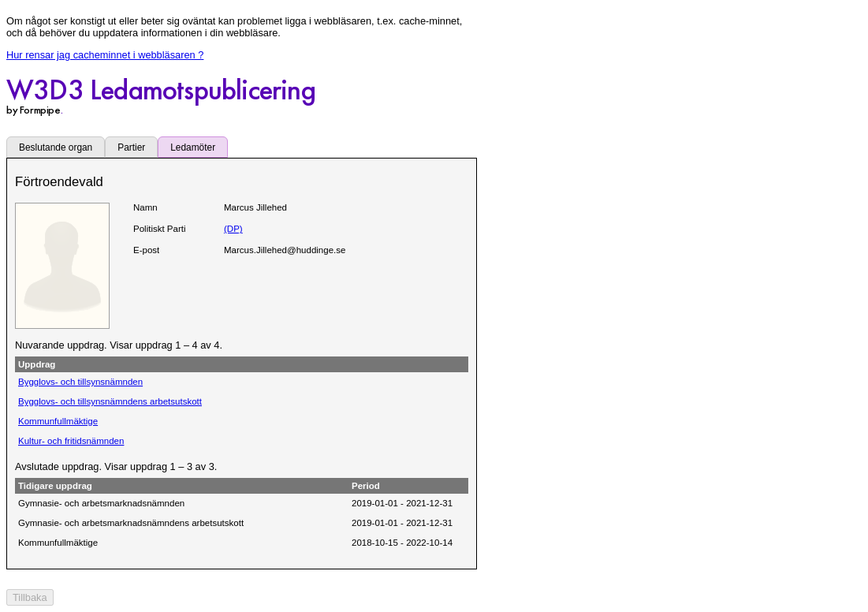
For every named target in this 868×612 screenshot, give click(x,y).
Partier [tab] (131, 147)
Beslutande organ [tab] (56, 147)
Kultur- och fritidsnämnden (71, 441)
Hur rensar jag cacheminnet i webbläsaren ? (105, 55)
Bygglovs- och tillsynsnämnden (80, 382)
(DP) (233, 229)
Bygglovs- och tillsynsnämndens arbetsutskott (110, 401)
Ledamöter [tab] (193, 147)
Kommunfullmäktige (58, 421)
